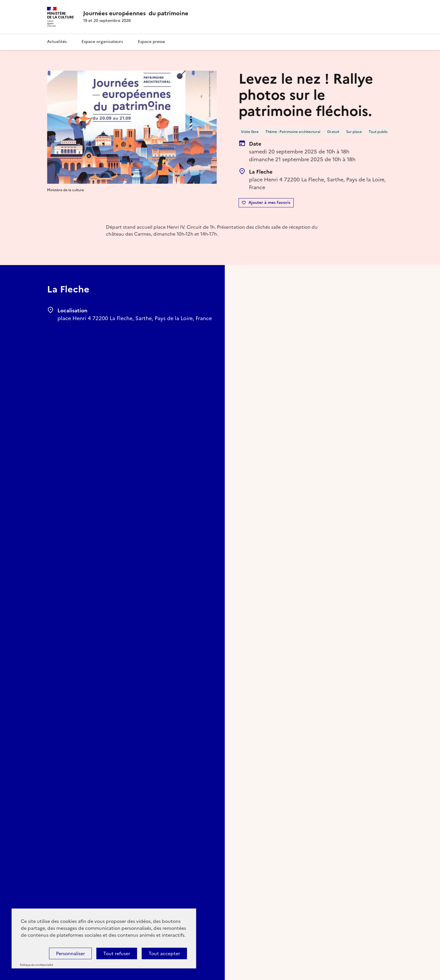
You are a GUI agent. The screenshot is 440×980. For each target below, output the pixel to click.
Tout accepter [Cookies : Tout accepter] (164, 953)
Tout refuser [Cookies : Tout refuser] (117, 953)
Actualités (57, 42)
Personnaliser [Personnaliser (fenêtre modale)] (70, 953)
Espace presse (151, 42)
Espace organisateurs (102, 42)
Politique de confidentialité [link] (36, 965)
